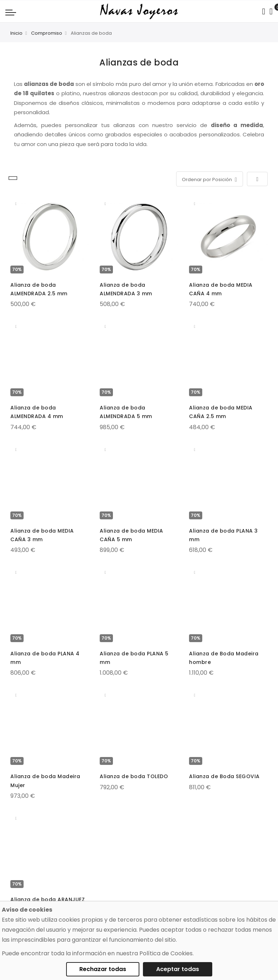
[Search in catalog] (264, 11)
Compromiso (47, 33)
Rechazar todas (103, 969)
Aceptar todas (178, 969)
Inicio (16, 33)
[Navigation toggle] (11, 12)
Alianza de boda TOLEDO (134, 776)
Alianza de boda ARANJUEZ (48, 899)
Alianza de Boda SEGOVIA (224, 776)
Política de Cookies (166, 953)
